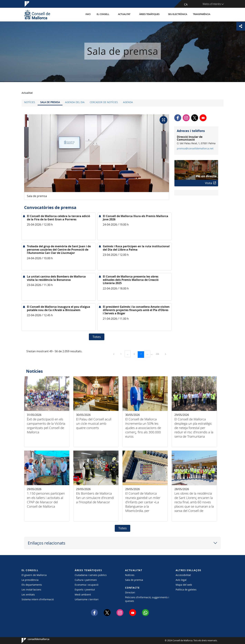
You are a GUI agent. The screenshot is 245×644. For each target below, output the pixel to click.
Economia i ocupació (87, 585)
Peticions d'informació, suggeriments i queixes (147, 599)
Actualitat (124, 14)
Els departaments (32, 585)
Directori (130, 592)
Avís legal (181, 580)
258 (159, 354)
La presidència (30, 580)
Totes (97, 337)
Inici (88, 14)
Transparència (202, 14)
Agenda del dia (75, 102)
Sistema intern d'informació (38, 599)
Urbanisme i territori (87, 599)
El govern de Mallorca (34, 575)
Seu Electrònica (178, 14)
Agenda (128, 102)
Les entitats (28, 595)
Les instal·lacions (31, 590)
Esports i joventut (85, 590)
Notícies (30, 102)
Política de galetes (186, 590)
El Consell (103, 14)
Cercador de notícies (104, 102)
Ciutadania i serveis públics (91, 575)
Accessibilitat (183, 575)
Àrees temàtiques (149, 14)
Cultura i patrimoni (86, 580)
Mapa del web (184, 585)
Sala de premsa (50, 102)
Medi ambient (83, 595)
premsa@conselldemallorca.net (195, 149)
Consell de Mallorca (32, 641)
